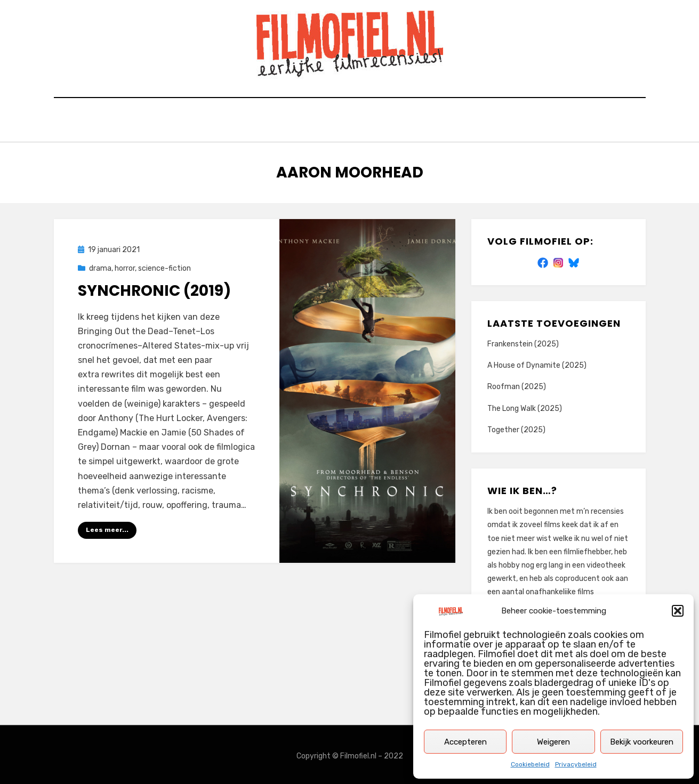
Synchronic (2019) (154, 288)
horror (125, 266)
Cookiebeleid (530, 764)
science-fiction (164, 266)
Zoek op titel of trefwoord (282, 121)
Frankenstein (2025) (523, 341)
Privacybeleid (576, 764)
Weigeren (553, 742)
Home (189, 121)
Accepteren (465, 742)
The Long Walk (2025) (525, 405)
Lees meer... (107, 527)
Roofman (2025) (517, 384)
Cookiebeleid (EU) (483, 121)
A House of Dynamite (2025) (537, 363)
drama (100, 266)
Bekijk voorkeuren (642, 742)
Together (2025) (516, 427)
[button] (678, 611)
